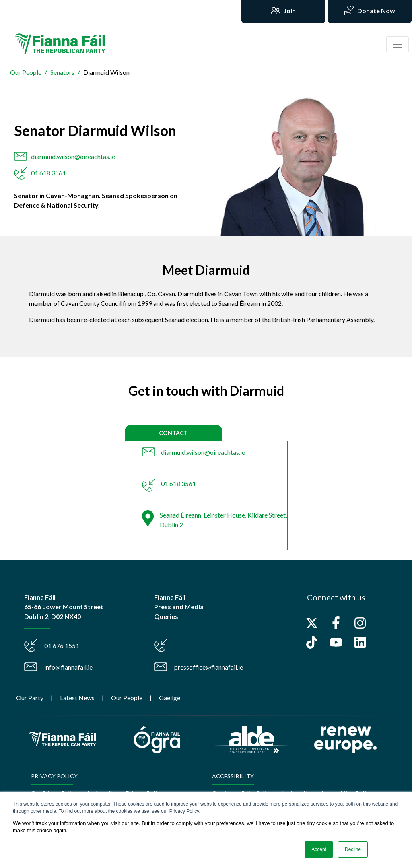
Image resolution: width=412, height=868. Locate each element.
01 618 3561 (48, 173)
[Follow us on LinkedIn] (360, 642)
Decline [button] (353, 849)
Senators (62, 72)
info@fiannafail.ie (68, 667)
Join (289, 11)
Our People (26, 72)
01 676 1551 (62, 646)
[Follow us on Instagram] (360, 623)
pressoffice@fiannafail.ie (209, 667)
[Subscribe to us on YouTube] (336, 642)
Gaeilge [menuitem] (170, 698)
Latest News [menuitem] (77, 698)
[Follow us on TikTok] (312, 642)
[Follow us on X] (312, 623)
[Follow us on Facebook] (336, 623)
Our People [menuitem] (127, 698)
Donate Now (376, 11)
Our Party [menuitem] (30, 698)
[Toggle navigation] (398, 44)
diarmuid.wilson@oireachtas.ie (73, 156)
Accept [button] (319, 849)
